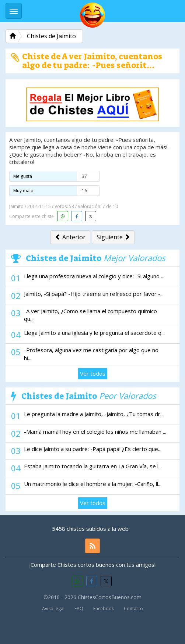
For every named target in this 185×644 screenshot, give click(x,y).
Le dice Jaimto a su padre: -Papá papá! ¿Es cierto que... (93, 449)
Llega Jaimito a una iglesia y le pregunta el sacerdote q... (94, 333)
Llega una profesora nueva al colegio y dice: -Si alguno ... (94, 276)
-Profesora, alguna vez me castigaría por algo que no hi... (91, 354)
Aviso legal (53, 609)
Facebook (104, 609)
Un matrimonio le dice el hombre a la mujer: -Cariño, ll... (93, 484)
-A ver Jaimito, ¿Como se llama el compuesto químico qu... (90, 315)
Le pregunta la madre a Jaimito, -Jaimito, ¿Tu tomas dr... (94, 414)
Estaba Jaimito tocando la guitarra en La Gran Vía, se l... (93, 466)
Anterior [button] (70, 237)
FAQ (79, 609)
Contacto (133, 609)
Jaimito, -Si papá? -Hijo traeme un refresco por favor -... (94, 294)
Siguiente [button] (113, 237)
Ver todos (93, 373)
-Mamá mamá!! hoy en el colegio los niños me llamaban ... (95, 432)
